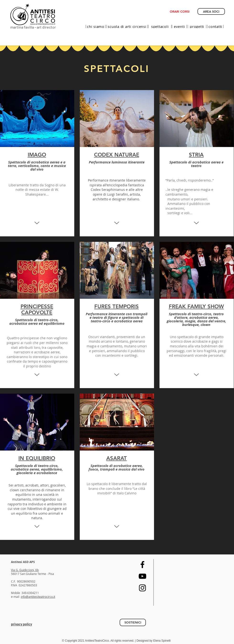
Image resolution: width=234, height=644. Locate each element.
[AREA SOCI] (211, 11)
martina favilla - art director (33, 27)
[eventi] (179, 26)
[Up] (37, 223)
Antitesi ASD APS (23, 562)
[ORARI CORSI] (180, 11)
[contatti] (215, 26)
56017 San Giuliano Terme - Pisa (32, 574)
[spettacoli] (160, 26)
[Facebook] (142, 565)
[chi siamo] (96, 26)
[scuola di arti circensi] (127, 26)
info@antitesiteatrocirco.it (38, 597)
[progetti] (197, 26)
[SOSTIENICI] (133, 622)
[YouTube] (142, 576)
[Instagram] (142, 588)
